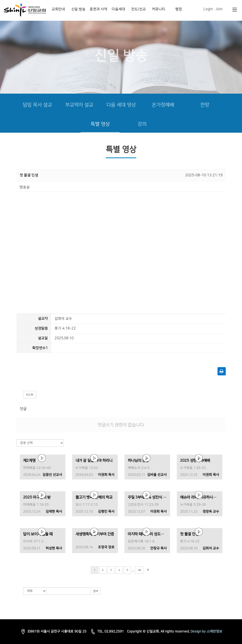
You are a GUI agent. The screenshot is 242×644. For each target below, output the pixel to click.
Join (219, 9)
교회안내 (58, 9)
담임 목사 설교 (37, 105)
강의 (142, 124)
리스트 (30, 395)
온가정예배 (163, 105)
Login (208, 9)
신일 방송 (78, 9)
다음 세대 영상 (121, 105)
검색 (96, 591)
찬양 (205, 105)
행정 (179, 9)
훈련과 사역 (99, 9)
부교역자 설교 (79, 105)
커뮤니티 (159, 9)
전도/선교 (138, 9)
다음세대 (118, 9)
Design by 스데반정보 (206, 631)
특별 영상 (100, 124)
